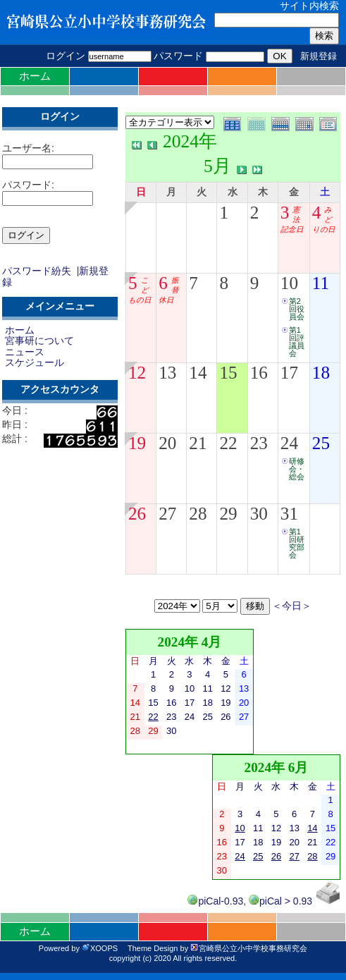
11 (321, 283)
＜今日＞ (292, 606)
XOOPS (100, 948)
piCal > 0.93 (280, 901)
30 (259, 514)
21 (198, 443)
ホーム (35, 76)
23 (259, 443)
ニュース (25, 352)
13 (167, 373)
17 (289, 373)
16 (259, 373)
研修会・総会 (297, 469)
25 (321, 443)
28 (198, 514)
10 (289, 283)
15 (228, 373)
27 (167, 514)
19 (137, 443)
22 (228, 443)
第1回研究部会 (297, 543)
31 (289, 514)
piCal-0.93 (215, 901)
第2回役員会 (297, 309)
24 (289, 443)
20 (167, 443)
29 (228, 514)
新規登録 (319, 56)
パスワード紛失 (37, 271)
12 (137, 373)
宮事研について (39, 341)
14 (198, 373)
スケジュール (35, 362)
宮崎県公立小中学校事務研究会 (249, 948)
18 (321, 373)
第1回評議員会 (297, 342)
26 (137, 514)
